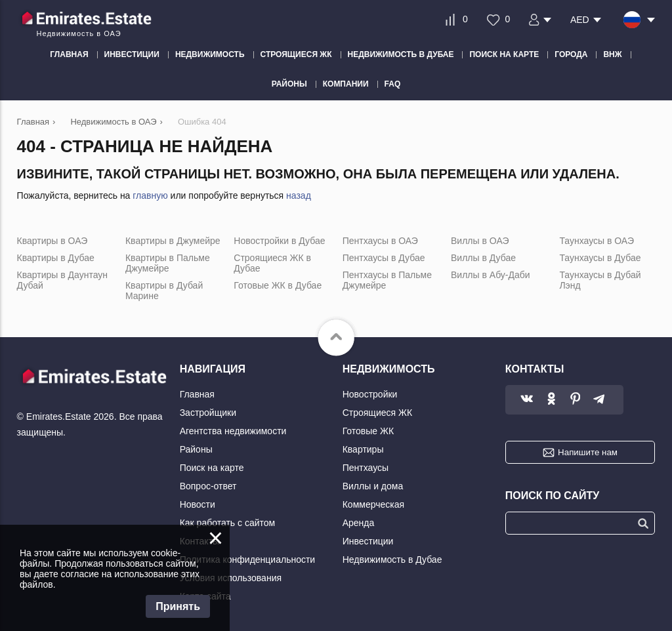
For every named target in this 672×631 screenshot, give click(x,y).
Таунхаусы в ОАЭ (597, 241)
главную (150, 195)
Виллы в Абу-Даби (491, 275)
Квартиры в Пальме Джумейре (168, 263)
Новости (198, 504)
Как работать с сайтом (228, 523)
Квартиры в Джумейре (173, 241)
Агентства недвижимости (233, 431)
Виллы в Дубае (483, 258)
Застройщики (208, 413)
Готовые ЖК (368, 431)
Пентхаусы (366, 468)
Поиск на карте (212, 468)
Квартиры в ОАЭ (52, 241)
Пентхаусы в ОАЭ (380, 241)
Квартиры (363, 449)
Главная (197, 394)
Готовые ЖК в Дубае (278, 285)
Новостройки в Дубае (279, 241)
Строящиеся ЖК (377, 413)
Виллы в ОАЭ (480, 241)
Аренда (359, 523)
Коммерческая (373, 504)
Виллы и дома (373, 486)
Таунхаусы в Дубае (600, 258)
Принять (178, 606)
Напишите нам (588, 452)
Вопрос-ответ (208, 486)
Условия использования (231, 578)
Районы (196, 449)
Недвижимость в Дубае (392, 560)
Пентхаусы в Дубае (384, 258)
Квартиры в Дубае (56, 258)
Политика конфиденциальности (248, 560)
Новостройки (370, 394)
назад (299, 195)
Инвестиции (368, 541)
